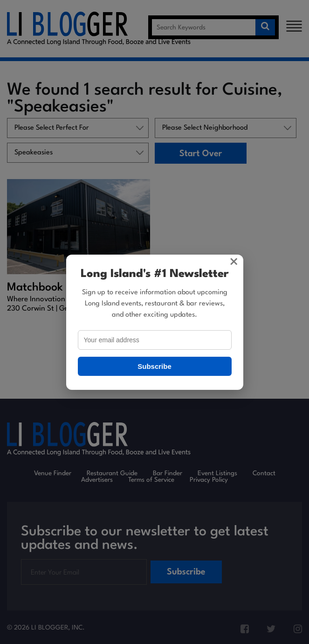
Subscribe (154, 366)
